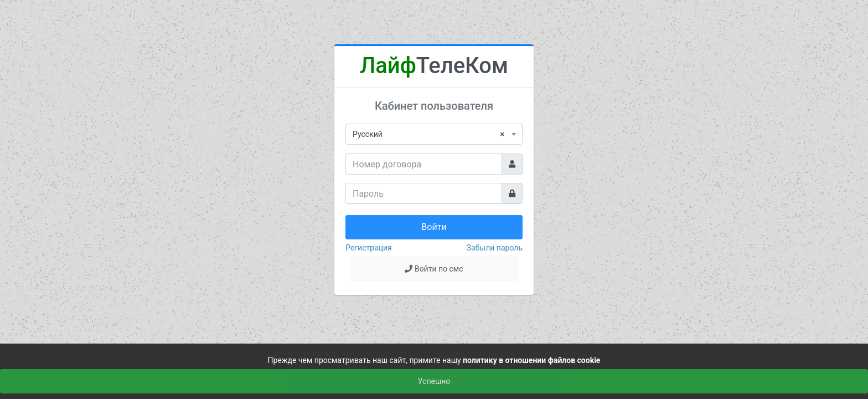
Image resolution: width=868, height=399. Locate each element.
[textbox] (434, 134)
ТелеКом (434, 66)
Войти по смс (434, 269)
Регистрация (369, 248)
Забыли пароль (495, 248)
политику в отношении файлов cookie (531, 360)
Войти (434, 227)
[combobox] (434, 134)
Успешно (434, 381)
